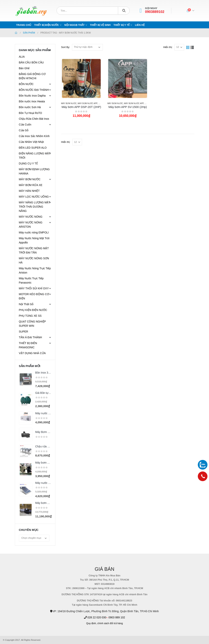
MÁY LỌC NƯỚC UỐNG (34, 197)
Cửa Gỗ (24, 130)
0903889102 (155, 12)
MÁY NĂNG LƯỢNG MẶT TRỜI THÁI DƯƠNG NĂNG (35, 207)
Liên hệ (140, 25)
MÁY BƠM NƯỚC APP (88, 103)
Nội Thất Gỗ (26, 304)
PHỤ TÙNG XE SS (30, 316)
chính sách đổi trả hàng (110, 623)
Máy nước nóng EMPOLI (34, 232)
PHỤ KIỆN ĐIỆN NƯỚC (33, 310)
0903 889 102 (117, 617)
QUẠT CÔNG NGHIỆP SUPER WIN (32, 324)
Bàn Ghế (24, 68)
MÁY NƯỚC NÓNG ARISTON (31, 225)
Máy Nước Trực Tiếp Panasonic (31, 280)
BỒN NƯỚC (26, 84)
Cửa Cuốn (25, 125)
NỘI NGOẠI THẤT (74, 25)
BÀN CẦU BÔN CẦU (31, 62)
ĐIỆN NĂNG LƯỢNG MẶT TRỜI (35, 156)
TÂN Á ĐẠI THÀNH (30, 337)
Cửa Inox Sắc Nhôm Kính (34, 136)
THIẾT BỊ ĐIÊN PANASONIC (28, 345)
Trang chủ (24, 25)
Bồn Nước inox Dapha (32, 96)
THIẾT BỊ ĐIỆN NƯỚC (47, 25)
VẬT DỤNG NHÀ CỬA (32, 353)
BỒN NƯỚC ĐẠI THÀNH (34, 90)
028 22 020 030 (97, 617)
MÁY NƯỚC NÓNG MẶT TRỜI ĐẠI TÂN (34, 250)
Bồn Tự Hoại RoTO (30, 113)
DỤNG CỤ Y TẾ (28, 163)
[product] (81, 78)
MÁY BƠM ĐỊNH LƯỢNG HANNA (34, 171)
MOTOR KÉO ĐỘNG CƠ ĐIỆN (34, 296)
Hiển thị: (168, 47)
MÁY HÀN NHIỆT (29, 191)
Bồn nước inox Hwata (32, 101)
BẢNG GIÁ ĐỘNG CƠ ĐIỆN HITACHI (32, 76)
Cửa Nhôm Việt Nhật (31, 142)
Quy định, (91, 623)
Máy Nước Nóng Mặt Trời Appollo (34, 240)
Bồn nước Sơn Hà (30, 107)
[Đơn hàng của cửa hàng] (87, 47)
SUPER (24, 332)
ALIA (22, 57)
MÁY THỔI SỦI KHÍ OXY (34, 288)
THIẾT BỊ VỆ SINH (100, 25)
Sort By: (66, 47)
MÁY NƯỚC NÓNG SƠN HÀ (34, 260)
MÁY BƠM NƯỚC (69, 103)
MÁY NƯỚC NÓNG (31, 217)
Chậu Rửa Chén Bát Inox (34, 119)
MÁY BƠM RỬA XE (31, 185)
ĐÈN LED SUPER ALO (33, 148)
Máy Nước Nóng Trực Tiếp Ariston (35, 270)
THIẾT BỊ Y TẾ (121, 25)
